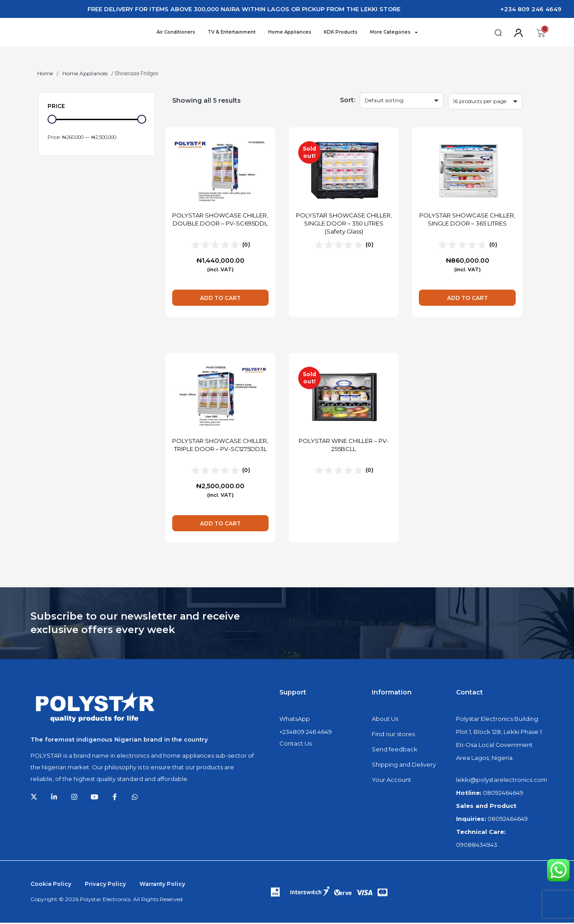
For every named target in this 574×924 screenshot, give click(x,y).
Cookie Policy (51, 885)
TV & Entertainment (232, 33)
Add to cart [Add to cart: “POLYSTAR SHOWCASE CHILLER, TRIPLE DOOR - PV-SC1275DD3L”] (220, 525)
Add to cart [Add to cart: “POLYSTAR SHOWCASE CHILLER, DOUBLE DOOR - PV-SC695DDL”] (220, 299)
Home (45, 75)
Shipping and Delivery (404, 766)
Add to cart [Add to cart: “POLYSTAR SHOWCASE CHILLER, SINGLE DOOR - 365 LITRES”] (467, 299)
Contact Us (296, 745)
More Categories (394, 33)
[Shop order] (402, 102)
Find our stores (393, 735)
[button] (498, 33)
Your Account (391, 781)
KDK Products (341, 33)
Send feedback (395, 750)
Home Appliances (290, 33)
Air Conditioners (176, 33)
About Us (385, 720)
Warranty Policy (162, 885)
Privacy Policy (105, 885)
